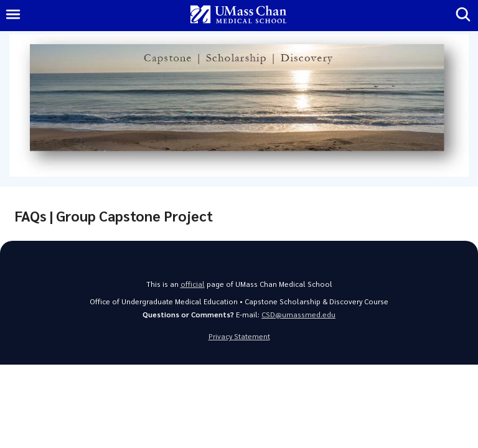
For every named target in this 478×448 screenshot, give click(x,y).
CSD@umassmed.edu (298, 315)
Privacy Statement (239, 336)
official (193, 284)
